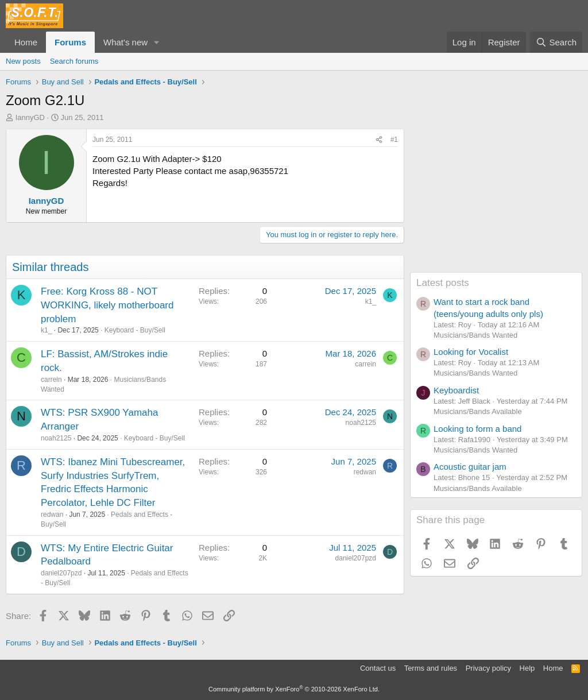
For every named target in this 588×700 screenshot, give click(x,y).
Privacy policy (488, 668)
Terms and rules (431, 668)
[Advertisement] (496, 200)
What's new (125, 42)
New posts (23, 61)
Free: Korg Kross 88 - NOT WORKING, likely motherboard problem (107, 305)
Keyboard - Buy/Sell (135, 330)
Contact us (378, 668)
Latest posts (443, 283)
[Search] (556, 42)
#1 (394, 140)
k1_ (46, 330)
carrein (51, 380)
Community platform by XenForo (294, 689)
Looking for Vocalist (471, 352)
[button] (157, 42)
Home (26, 42)
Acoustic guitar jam (470, 467)
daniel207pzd (61, 573)
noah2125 (56, 438)
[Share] (379, 140)
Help (527, 668)
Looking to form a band (477, 429)
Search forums (74, 61)
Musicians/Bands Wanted (475, 335)
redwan (52, 515)
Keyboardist (456, 390)
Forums (70, 42)
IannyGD (30, 117)
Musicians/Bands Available (478, 411)
